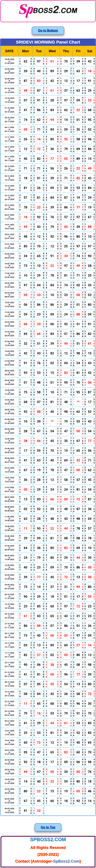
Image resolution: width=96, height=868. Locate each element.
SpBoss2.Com (48, 839)
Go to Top (48, 827)
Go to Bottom (48, 30)
